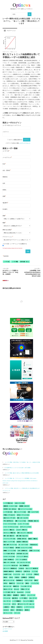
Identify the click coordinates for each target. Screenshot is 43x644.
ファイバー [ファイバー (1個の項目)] (7, 604)
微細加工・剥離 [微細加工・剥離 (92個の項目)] (33, 539)
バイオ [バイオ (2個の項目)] (28, 592)
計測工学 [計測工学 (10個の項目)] (27, 571)
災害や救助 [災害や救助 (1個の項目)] (19, 610)
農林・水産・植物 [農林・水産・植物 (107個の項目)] (9, 536)
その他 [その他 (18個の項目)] (21, 568)
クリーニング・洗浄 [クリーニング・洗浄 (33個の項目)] (22, 557)
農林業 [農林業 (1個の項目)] (27, 610)
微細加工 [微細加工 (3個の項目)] (12, 583)
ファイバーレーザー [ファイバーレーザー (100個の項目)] (9, 539)
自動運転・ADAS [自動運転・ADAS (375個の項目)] (24, 506)
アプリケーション (8, 237)
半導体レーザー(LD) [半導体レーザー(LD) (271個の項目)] (9, 515)
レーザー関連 (15, 262)
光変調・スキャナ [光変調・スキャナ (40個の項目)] (34, 551)
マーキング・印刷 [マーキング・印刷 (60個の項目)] (9, 548)
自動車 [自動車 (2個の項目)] (23, 595)
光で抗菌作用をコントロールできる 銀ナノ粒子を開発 (17, 468)
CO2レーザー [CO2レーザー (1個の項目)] (33, 598)
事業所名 (5, 177)
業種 (4, 216)
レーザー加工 (7, 262)
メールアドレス (7, 157)
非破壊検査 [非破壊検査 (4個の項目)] (19, 580)
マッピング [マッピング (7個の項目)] (17, 574)
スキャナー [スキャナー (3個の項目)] (20, 583)
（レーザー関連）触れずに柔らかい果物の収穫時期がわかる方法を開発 (22, 473)
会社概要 (5, 631)
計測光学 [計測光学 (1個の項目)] (20, 607)
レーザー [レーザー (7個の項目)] (29, 574)
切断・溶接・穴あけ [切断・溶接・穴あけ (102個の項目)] (22, 536)
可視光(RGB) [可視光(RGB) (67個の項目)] (34, 545)
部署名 (4, 190)
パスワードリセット (25, 143)
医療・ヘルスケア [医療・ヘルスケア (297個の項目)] (33, 512)
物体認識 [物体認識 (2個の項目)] (16, 595)
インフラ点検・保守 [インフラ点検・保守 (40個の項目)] (9, 554)
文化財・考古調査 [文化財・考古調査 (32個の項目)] (9, 560)
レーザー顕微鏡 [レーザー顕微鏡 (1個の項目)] (17, 601)
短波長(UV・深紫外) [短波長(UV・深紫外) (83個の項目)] (22, 542)
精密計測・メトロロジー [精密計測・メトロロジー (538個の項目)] (10, 506)
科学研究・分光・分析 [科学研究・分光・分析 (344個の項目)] (10, 509)
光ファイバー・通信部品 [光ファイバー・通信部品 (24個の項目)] (10, 568)
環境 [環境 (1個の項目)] (13, 607)
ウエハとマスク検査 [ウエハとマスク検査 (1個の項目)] (28, 601)
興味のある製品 (7, 230)
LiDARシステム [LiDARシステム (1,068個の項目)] (20, 503)
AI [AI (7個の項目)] (23, 574)
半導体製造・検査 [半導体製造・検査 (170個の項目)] (33, 521)
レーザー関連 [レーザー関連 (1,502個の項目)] (8, 503)
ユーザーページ (7, 629)
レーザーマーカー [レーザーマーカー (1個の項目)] (29, 607)
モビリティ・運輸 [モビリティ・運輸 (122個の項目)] (9, 530)
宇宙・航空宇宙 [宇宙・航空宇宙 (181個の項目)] (8, 521)
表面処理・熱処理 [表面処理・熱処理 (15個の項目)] (9, 571)
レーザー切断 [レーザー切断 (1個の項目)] (23, 598)
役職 (4, 196)
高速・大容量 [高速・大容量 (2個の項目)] (7, 595)
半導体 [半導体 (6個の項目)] (36, 574)
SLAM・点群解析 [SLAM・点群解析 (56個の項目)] (22, 551)
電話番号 (5, 203)
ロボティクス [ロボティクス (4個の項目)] (28, 580)
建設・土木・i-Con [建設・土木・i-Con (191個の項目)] (23, 518)
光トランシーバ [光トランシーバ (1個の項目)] (8, 613)
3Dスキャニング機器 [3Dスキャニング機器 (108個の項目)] (9, 533)
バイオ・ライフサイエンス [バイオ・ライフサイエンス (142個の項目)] (11, 527)
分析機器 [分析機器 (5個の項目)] (24, 577)
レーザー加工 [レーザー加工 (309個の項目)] (8, 512)
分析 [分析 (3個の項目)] (5, 583)
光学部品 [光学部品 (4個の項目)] (32, 577)
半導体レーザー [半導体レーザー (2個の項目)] (25, 589)
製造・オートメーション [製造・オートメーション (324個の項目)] (25, 509)
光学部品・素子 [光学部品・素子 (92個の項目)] (22, 539)
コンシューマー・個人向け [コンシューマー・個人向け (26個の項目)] (11, 565)
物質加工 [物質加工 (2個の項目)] (16, 586)
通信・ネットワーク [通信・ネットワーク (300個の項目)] (20, 512)
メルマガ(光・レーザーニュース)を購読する (15, 244)
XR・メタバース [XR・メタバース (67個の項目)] (23, 545)
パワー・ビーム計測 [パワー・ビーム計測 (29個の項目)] (21, 560)
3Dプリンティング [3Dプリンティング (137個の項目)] (26, 527)
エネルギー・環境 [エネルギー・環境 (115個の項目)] (21, 530)
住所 (4, 183)
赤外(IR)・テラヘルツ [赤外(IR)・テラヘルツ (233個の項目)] (23, 515)
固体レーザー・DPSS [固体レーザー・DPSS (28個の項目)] (9, 562)
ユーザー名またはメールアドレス (12, 125)
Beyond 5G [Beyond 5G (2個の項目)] (20, 592)
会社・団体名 (7, 170)
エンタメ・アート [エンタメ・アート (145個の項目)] (23, 524)
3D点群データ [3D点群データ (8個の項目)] (7, 574)
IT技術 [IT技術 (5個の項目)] (17, 577)
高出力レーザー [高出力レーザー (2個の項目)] (8, 589)
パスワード (6, 132)
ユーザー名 (6, 151)
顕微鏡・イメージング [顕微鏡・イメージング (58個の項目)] (10, 551)
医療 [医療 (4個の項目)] (36, 580)
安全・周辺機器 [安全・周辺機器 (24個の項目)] (24, 565)
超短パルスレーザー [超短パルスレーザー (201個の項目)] (9, 518)
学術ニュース (14, 52)
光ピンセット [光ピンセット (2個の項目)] (7, 586)
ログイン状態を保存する (16, 140)
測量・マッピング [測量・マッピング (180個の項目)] (21, 521)
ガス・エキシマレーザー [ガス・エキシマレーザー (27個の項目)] (23, 562)
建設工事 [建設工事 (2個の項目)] (15, 598)
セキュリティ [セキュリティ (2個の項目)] (31, 595)
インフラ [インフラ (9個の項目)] (35, 571)
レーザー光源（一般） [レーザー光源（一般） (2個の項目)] (9, 592)
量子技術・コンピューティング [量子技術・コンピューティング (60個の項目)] (24, 548)
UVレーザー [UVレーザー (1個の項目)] (7, 601)
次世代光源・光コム (25, 262)
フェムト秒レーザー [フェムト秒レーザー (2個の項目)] (26, 586)
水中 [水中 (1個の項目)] (14, 604)
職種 (4, 223)
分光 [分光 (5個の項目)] (11, 577)
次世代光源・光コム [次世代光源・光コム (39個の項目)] (22, 554)
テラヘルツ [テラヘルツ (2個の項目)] (7, 598)
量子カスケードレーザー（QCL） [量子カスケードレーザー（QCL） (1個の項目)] (26, 604)
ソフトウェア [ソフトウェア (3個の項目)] (35, 583)
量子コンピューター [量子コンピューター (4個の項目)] (9, 580)
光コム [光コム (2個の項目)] (16, 589)
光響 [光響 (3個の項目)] (27, 583)
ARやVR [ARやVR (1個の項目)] (6, 610)
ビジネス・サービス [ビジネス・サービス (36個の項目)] (9, 557)
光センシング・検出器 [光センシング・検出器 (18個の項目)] (32, 568)
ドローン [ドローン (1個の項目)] (17, 613)
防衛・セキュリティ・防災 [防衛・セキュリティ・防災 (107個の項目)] (25, 533)
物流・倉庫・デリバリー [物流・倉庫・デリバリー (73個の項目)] (10, 545)
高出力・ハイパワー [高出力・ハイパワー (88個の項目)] (9, 542)
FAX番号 (5, 209)
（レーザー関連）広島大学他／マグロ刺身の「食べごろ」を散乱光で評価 (22, 462)
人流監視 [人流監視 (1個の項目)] (6, 607)
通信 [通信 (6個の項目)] (5, 577)
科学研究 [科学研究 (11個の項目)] (19, 571)
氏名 (4, 164)
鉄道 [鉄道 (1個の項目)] (12, 610)
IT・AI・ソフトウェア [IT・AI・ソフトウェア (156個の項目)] (10, 524)
